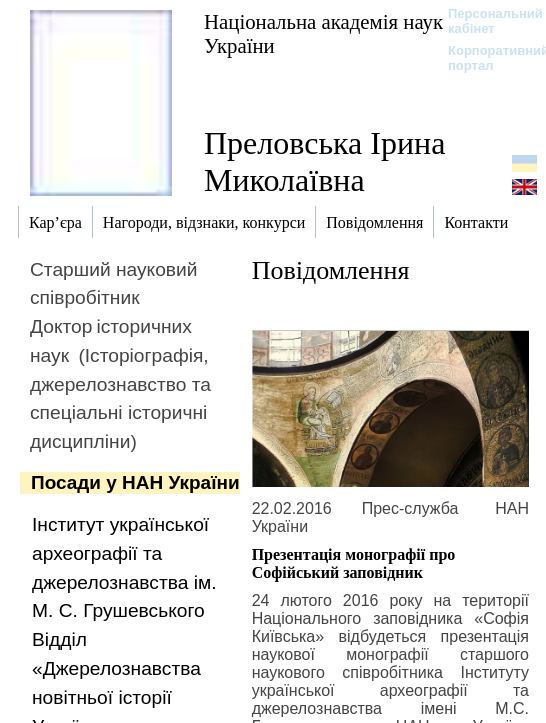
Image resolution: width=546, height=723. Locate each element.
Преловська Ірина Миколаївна (324, 161)
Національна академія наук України (323, 33)
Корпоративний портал (485, 58)
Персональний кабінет (485, 21)
